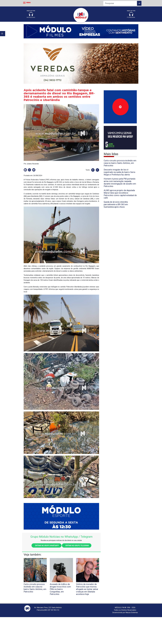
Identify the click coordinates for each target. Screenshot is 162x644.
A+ (93, 170)
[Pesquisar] (120, 3)
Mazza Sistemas (132, 612)
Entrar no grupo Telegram (77, 546)
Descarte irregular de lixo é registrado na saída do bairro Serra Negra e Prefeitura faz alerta (119, 172)
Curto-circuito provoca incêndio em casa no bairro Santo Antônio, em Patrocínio (120, 163)
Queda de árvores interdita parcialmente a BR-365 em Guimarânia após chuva (116, 204)
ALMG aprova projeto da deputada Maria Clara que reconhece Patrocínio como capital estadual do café (120, 194)
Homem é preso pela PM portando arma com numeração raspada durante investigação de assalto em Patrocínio (120, 182)
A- (97, 170)
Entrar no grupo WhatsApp (46, 546)
